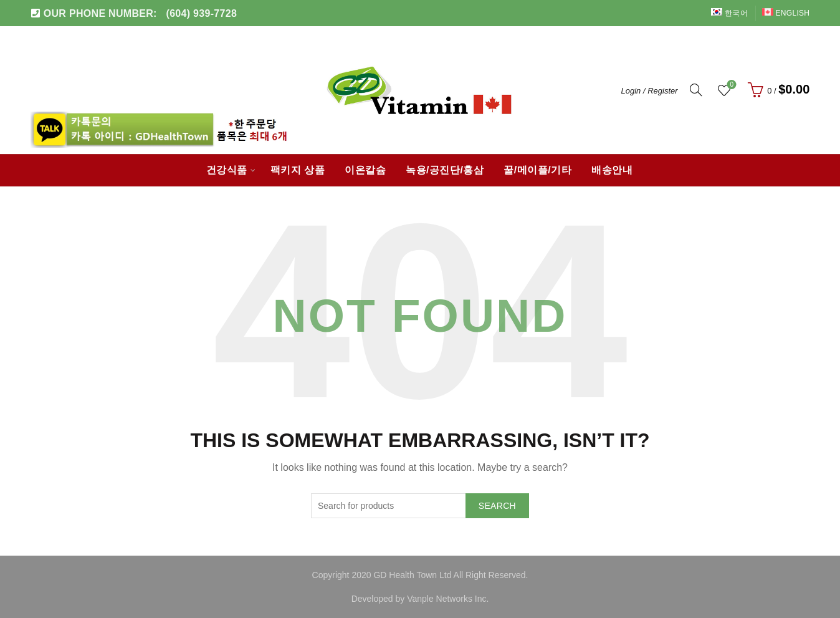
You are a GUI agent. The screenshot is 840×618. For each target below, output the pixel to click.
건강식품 (227, 170)
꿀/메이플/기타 (537, 170)
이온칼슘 (365, 170)
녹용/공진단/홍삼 (445, 170)
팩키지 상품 (298, 170)
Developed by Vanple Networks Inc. (420, 599)
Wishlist (731, 85)
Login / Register (650, 91)
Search (497, 506)
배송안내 (612, 170)
